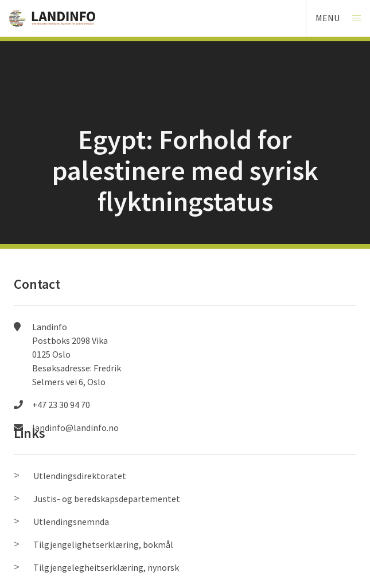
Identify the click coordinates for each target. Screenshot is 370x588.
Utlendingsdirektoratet (80, 476)
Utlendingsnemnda (71, 522)
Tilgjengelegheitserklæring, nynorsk (106, 567)
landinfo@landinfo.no (75, 428)
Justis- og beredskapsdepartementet (107, 499)
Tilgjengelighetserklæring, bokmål (103, 544)
